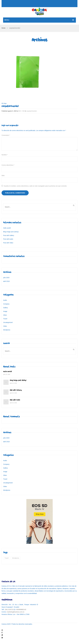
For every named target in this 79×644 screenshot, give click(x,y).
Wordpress (7, 330)
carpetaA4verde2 (31, 111)
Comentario (6, 135)
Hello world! (7, 228)
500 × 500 (22, 111)
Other (5, 315)
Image (5, 311)
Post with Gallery (9, 235)
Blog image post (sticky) (11, 232)
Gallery (5, 308)
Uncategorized (8, 322)
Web (3, 176)
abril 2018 (6, 281)
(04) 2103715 (9, 609)
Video (5, 326)
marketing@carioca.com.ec (16, 612)
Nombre (5, 155)
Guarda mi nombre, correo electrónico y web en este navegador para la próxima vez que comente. (35, 186)
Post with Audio (8, 239)
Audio (5, 300)
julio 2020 (6, 278)
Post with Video (8, 243)
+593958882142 (21, 609)
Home (3, 28)
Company (6, 304)
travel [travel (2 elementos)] (7, 558)
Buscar (74, 205)
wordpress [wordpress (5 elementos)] (16, 558)
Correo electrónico (8, 165)
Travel (5, 319)
